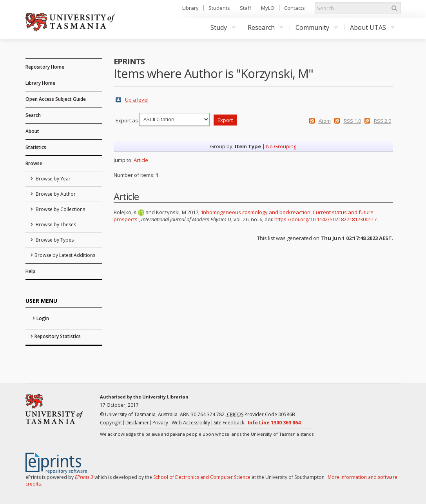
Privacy (160, 423)
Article (141, 160)
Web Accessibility (191, 423)
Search (33, 115)
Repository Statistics (58, 336)
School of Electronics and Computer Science (202, 477)
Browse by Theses (55, 225)
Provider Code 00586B (261, 415)
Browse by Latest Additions (65, 255)
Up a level (137, 100)
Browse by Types (54, 240)
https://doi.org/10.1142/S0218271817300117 (325, 219)
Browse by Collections (60, 209)
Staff (246, 8)
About (32, 131)
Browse (34, 163)
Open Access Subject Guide (56, 99)
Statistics (36, 147)
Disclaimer (137, 423)
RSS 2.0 (382, 121)
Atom (325, 121)
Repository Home (45, 67)
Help (30, 271)
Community (317, 27)
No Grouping (281, 146)
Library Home (40, 83)
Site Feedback (229, 423)
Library (190, 8)
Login (43, 318)
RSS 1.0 (352, 121)
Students (219, 8)
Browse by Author (55, 194)
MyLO (268, 8)
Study (223, 27)
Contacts (295, 8)
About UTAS (373, 27)
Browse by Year (53, 179)
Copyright (111, 423)
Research (266, 27)
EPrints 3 (84, 477)
